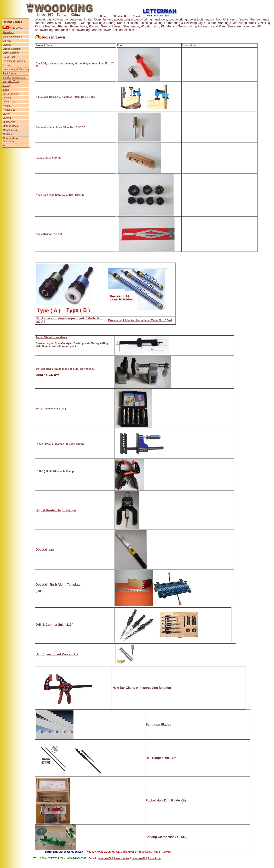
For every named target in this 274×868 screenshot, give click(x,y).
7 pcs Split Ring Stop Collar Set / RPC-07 (60, 195)
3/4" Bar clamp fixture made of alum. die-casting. (65, 369)
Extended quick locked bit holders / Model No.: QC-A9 (140, 320)
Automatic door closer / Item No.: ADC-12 (60, 127)
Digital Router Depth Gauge (56, 510)
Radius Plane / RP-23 (48, 158)
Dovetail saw (45, 550)
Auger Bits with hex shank (51, 337)
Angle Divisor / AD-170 (49, 234)
